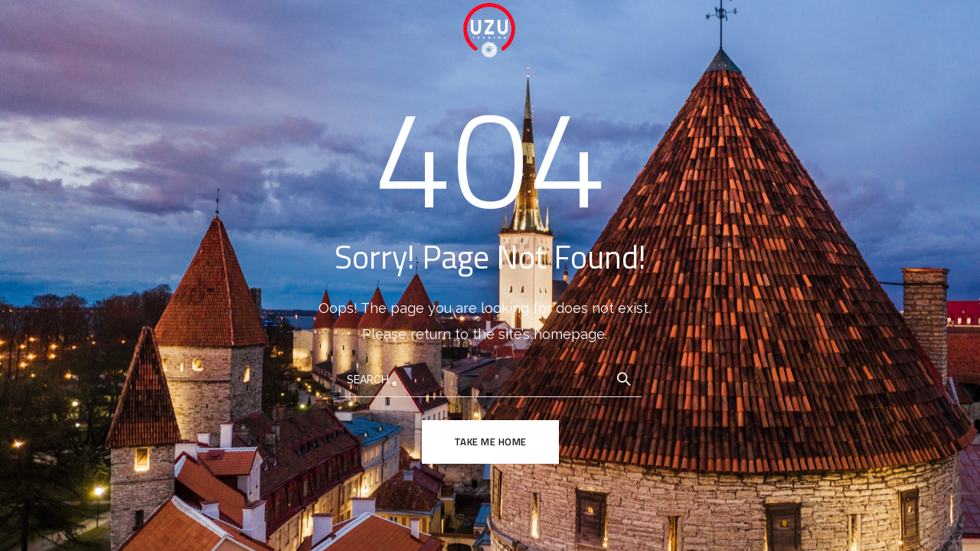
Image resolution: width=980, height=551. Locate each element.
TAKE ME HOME (490, 442)
